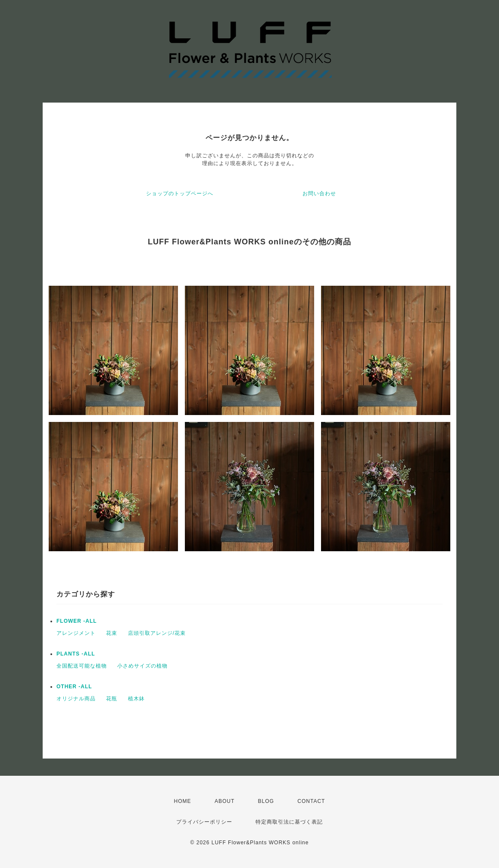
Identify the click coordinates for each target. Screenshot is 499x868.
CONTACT (311, 801)
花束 (112, 633)
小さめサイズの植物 (142, 666)
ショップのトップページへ (180, 194)
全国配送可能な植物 (82, 666)
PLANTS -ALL (76, 654)
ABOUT (225, 801)
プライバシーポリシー (204, 822)
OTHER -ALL (74, 687)
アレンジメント (76, 633)
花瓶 (112, 699)
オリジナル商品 (76, 699)
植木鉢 (136, 699)
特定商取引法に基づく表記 (289, 822)
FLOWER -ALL (77, 621)
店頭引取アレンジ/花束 (157, 633)
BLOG (266, 801)
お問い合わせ (319, 194)
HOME (183, 801)
